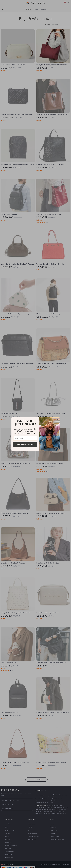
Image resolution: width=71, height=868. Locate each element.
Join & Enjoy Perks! (25, 445)
